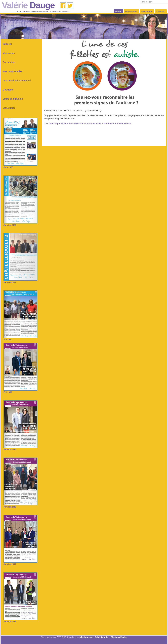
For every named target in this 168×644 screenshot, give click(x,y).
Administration (102, 637)
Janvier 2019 (20, 448)
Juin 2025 (20, 166)
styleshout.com (86, 637)
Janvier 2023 (20, 224)
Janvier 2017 (20, 563)
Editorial (7, 44)
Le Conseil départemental (17, 81)
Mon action (9, 53)
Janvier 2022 (20, 281)
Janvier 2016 (20, 620)
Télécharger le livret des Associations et (90, 123)
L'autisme (8, 90)
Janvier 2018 (20, 506)
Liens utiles (9, 108)
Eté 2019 (20, 391)
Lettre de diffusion (13, 99)
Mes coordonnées (13, 71)
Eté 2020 (20, 338)
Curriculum (9, 62)
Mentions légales (119, 637)
